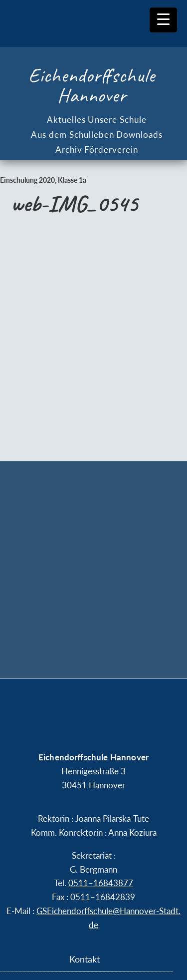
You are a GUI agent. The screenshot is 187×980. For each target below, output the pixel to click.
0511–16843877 (101, 883)
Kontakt (85, 959)
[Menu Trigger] (163, 20)
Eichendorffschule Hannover (92, 85)
